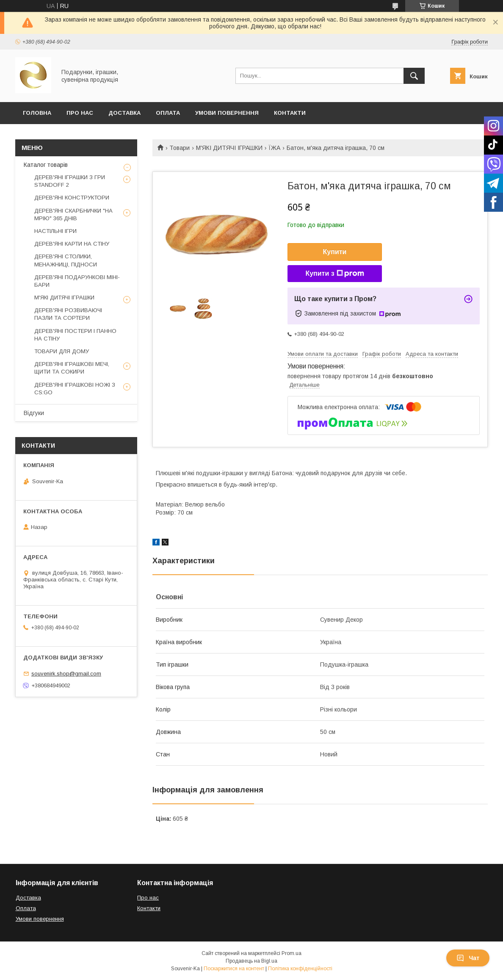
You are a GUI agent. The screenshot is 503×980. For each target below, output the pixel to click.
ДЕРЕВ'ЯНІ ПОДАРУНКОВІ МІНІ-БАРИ (77, 281)
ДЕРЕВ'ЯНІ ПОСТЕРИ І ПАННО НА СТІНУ (75, 335)
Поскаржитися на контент (234, 969)
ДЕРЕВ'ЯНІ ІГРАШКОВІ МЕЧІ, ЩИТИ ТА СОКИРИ (72, 368)
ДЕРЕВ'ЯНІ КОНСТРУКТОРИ (72, 198)
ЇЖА (274, 148)
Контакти (290, 113)
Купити (335, 252)
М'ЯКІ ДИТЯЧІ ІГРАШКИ (229, 148)
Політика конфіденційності (300, 969)
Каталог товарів (46, 165)
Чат (468, 958)
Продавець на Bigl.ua (251, 961)
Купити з (334, 274)
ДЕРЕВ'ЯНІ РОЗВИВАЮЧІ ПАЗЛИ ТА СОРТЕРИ (68, 314)
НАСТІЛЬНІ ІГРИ (55, 231)
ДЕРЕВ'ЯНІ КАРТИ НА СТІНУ (72, 244)
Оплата (168, 113)
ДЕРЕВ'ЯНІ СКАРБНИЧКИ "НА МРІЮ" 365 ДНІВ (73, 215)
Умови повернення (227, 113)
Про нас (148, 898)
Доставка (124, 113)
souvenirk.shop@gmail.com (66, 674)
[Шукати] (414, 76)
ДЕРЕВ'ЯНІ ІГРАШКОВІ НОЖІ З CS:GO (75, 389)
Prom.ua (292, 953)
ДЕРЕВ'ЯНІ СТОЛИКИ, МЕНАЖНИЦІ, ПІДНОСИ (66, 260)
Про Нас (80, 113)
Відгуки (34, 413)
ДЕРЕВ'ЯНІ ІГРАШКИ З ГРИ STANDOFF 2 (70, 181)
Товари (180, 148)
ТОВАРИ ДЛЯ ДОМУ (62, 351)
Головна (37, 113)
